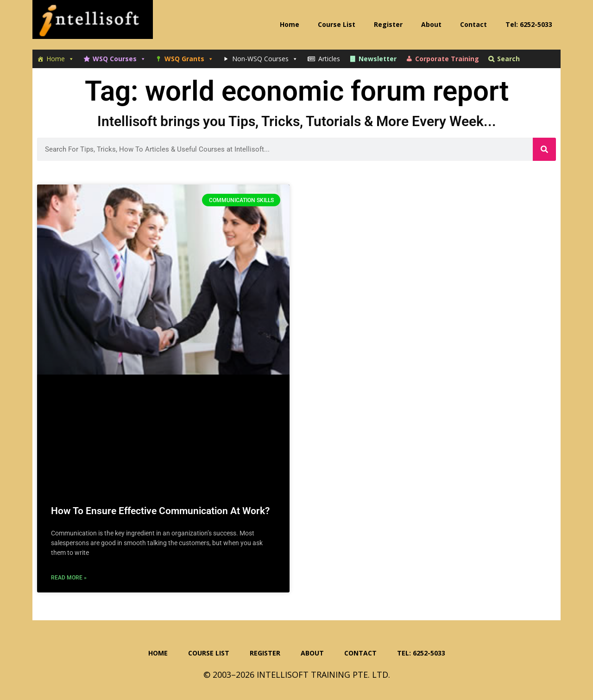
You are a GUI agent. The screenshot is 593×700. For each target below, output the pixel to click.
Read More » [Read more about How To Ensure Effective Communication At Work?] (69, 578)
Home (60, 59)
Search (508, 59)
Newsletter (378, 59)
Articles (329, 59)
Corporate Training (447, 59)
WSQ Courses (119, 59)
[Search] (544, 149)
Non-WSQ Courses (265, 59)
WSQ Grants (189, 59)
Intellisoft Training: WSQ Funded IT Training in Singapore (93, 23)
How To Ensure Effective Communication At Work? (160, 511)
